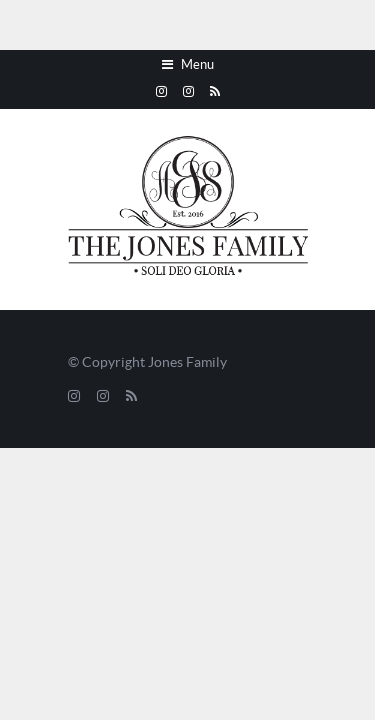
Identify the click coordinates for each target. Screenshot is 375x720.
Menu (188, 65)
